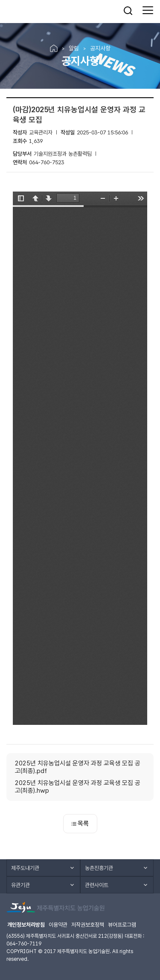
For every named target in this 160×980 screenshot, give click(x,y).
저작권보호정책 (88, 925)
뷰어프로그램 (122, 925)
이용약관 (58, 925)
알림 (74, 48)
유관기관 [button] (20, 885)
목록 (80, 823)
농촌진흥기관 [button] (99, 868)
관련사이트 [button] (97, 885)
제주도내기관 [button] (25, 868)
